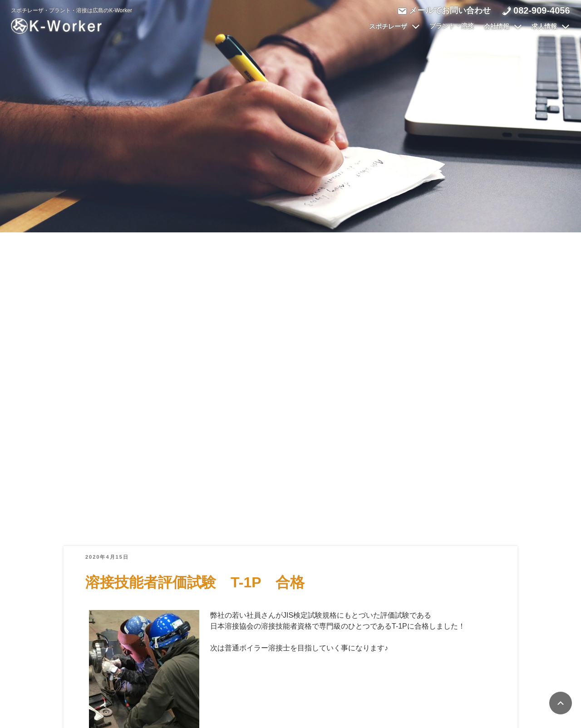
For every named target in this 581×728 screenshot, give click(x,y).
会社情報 (503, 27)
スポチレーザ (394, 27)
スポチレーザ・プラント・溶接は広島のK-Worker (72, 10)
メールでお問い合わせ (449, 10)
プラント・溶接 (452, 26)
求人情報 (551, 27)
